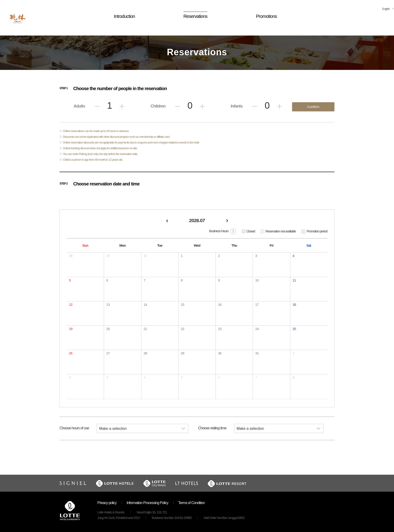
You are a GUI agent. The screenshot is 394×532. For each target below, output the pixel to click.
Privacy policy (107, 503)
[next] (227, 221)
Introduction (124, 16)
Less (97, 106)
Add (122, 106)
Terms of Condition (191, 503)
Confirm (313, 107)
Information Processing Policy (148, 503)
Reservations (196, 16)
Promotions (266, 16)
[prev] (167, 221)
